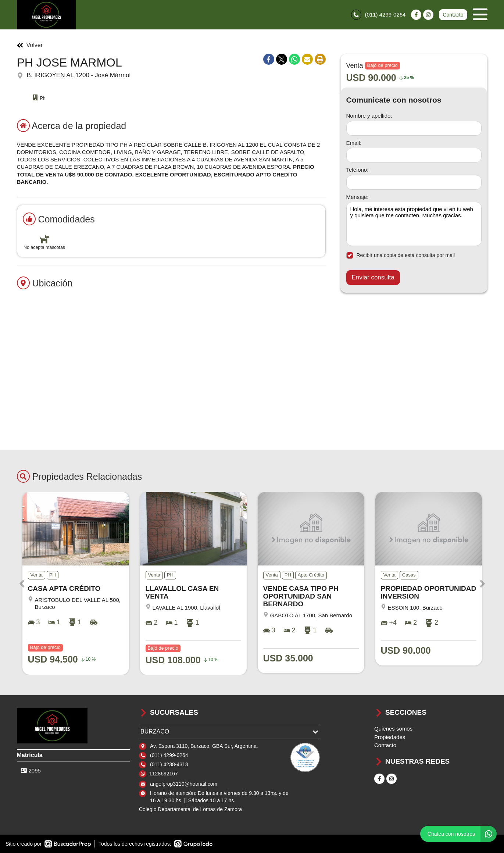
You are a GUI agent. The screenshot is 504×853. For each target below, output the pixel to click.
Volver (30, 45)
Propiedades (390, 737)
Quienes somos (393, 729)
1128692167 (164, 774)
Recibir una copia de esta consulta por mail (401, 255)
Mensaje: (358, 197)
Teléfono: (358, 170)
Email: (354, 143)
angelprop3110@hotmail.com (184, 784)
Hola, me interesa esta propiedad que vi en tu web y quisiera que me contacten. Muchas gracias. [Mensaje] (414, 224)
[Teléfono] (414, 182)
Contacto (453, 15)
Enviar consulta (373, 277)
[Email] (414, 155)
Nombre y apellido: (369, 116)
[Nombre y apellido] (414, 128)
